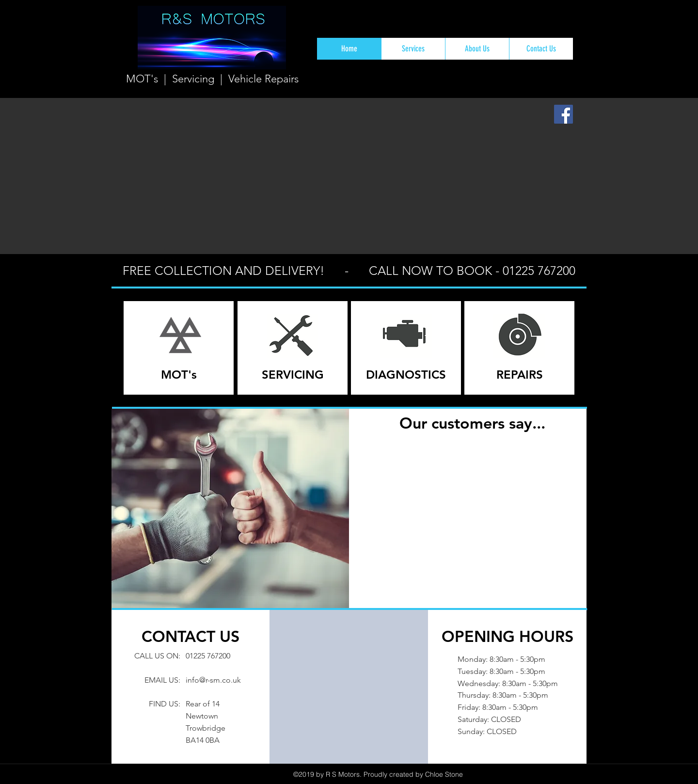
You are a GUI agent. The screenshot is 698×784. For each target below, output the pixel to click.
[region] (179, 348)
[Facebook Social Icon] (563, 114)
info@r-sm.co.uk (213, 680)
